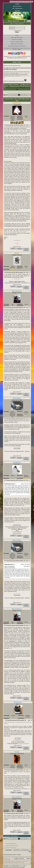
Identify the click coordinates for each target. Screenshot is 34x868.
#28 (31, 720)
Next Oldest (7, 836)
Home (17, 4)
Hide (29, 21)
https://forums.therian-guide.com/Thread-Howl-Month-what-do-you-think (17, 231)
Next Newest (14, 836)
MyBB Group (21, 866)
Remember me (17, 31)
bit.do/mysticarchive (18, 740)
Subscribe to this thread (11, 848)
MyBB (10, 866)
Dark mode (13, 2)
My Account (17, 6)
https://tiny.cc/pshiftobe (23, 744)
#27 (29, 625)
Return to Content (22, 861)
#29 (29, 770)
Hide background (29, 2)
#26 (29, 561)
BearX (28, 283)
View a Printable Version (11, 844)
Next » (29, 95)
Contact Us (7, 858)
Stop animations (20, 2)
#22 (29, 273)
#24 (29, 419)
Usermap (22, 862)
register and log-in (13, 56)
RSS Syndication (15, 862)
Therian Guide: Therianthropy (7, 860)
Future (28, 789)
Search (17, 11)
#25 (29, 480)
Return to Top (14, 861)
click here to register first (24, 73)
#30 (29, 813)
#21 (29, 125)
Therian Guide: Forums (11, 84)
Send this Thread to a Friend (12, 846)
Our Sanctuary (17, 8)
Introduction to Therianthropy (20, 86)
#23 (29, 308)
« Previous (11, 95)
